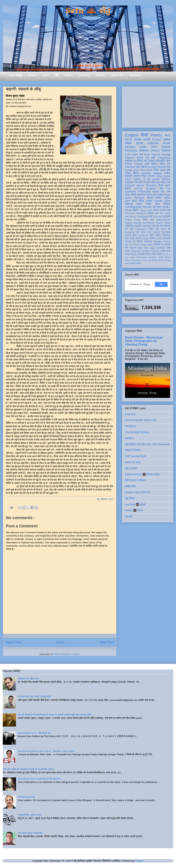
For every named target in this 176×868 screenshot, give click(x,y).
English (132, 135)
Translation (164, 158)
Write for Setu (133, 462)
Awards (100, 75)
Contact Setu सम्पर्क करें (137, 492)
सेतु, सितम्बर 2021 (105, 499)
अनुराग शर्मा (137, 154)
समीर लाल (165, 182)
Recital (134, 254)
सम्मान (139, 204)
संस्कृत (149, 201)
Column (157, 216)
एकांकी (161, 257)
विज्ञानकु (129, 204)
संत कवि (129, 229)
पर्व (169, 229)
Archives (135, 75)
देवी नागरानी (145, 182)
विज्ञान (136, 210)
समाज (128, 251)
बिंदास (136, 173)
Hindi (129, 139)
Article (166, 147)
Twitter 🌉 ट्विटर (134, 510)
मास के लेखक (130, 263)
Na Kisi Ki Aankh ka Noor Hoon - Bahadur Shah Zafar (46, 751)
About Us (117, 75)
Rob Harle (147, 170)
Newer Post (13, 642)
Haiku (167, 198)
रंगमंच (154, 254)
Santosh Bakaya (151, 173)
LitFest (156, 232)
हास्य (149, 232)
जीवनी (134, 195)
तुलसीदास (161, 248)
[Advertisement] (148, 106)
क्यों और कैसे (158, 226)
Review (130, 147)
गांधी (151, 216)
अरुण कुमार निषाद (134, 201)
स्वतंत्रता (148, 242)
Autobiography (133, 207)
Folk (127, 254)
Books (33, 75)
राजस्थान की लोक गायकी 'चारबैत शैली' (34, 697)
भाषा (168, 192)
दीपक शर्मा (142, 161)
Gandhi (137, 223)
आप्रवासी (166, 238)
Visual (145, 238)
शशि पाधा (155, 182)
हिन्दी (144, 135)
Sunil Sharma (152, 154)
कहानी (147, 139)
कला (157, 213)
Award (128, 220)
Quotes (146, 251)
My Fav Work (132, 245)
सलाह (132, 238)
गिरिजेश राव (159, 245)
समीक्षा (167, 139)
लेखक (128, 143)
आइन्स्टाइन (147, 226)
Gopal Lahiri (132, 170)
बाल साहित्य (142, 167)
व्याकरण (133, 248)
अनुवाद (151, 161)
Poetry (156, 135)
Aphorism (136, 251)
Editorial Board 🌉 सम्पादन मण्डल (142, 474)
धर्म (134, 242)
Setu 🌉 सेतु (88, 11)
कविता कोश (130, 486)
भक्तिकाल (166, 235)
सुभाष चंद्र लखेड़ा (155, 195)
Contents (131, 151)
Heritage (158, 242)
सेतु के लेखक (131, 468)
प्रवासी (150, 198)
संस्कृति (138, 226)
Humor (167, 242)
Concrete (130, 213)
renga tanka (146, 245)
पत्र (163, 192)
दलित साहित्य (155, 235)
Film (146, 248)
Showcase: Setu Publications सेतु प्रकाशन (39, 779)
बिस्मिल (167, 204)
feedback (153, 257)
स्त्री (152, 220)
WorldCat (130, 426)
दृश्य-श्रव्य (166, 232)
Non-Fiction (148, 223)
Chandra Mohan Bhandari (141, 185)
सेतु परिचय (130, 498)
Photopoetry (135, 260)
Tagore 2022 (146, 210)
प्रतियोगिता (130, 226)
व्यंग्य (168, 161)
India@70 (141, 213)
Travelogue (142, 216)
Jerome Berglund (145, 189)
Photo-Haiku (142, 257)
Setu (46, 75)
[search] (140, 285)
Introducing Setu (26, 797)
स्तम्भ (154, 147)
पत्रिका (167, 257)
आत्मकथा (141, 195)
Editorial (153, 143)
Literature (143, 235)
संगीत (127, 260)
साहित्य (158, 198)
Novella (147, 207)
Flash (159, 176)
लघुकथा (129, 161)
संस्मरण (137, 176)
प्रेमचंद (156, 210)
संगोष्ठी (138, 263)
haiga (152, 248)
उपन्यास (128, 242)
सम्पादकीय (160, 161)
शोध (168, 167)
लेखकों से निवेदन (133, 450)
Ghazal (161, 167)
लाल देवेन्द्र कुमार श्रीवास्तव (30, 833)
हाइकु (140, 248)
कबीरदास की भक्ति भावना (29, 679)
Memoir (166, 179)
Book (167, 143)
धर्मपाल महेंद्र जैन (161, 164)
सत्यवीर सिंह (165, 210)
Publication (141, 229)
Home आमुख (15, 75)
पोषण (157, 204)
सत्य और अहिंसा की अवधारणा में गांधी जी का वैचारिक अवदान (28, 769)
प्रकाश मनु (143, 158)
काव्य (167, 135)
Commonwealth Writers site (141, 420)
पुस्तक (140, 143)
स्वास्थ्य (138, 238)
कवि (153, 158)
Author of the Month (147, 179)
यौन (127, 248)
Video (167, 223)
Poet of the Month (150, 260)
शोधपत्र (144, 151)
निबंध (144, 176)
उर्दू (154, 207)
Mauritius (130, 232)
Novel (156, 192)
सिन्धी (145, 220)
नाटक (143, 232)
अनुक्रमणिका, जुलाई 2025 (30, 815)
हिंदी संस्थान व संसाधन (135, 480)
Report (159, 223)
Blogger (139, 861)
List (127, 154)
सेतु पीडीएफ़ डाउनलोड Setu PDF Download (147, 444)
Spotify (129, 516)
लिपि (168, 248)
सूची (147, 164)
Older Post (107, 642)
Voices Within (160, 151)
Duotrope (130, 414)
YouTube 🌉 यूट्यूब (135, 504)
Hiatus (69, 75)
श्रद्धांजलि (166, 216)
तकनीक (141, 254)
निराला (151, 229)
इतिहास (150, 213)
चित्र (127, 195)
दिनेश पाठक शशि (162, 170)
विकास (160, 254)
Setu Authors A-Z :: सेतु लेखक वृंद (34, 733)
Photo (137, 220)
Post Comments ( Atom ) (67, 654)
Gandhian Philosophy (138, 192)
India (143, 147)
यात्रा (159, 207)
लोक (127, 238)
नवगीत (167, 245)
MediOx (129, 438)
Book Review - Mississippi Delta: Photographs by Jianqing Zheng (144, 341)
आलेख (138, 139)
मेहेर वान (165, 189)
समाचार (151, 176)
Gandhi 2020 (162, 201)
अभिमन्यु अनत (155, 238)
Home (60, 642)
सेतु (57, 75)
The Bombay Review (137, 432)
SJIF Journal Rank (136, 456)
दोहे (137, 232)
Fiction (157, 139)
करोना (149, 204)
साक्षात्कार (130, 182)
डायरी (163, 251)
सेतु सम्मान (161, 229)
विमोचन (140, 242)
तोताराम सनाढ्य (164, 260)
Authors (84, 75)
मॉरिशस (167, 226)
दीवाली (148, 254)
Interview (130, 167)
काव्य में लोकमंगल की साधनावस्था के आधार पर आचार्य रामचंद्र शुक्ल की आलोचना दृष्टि (54, 715)
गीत (136, 182)
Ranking (155, 251)
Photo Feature (134, 164)
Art (135, 161)
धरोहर (128, 173)
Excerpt (152, 167)
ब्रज (168, 251)
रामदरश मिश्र (131, 235)
